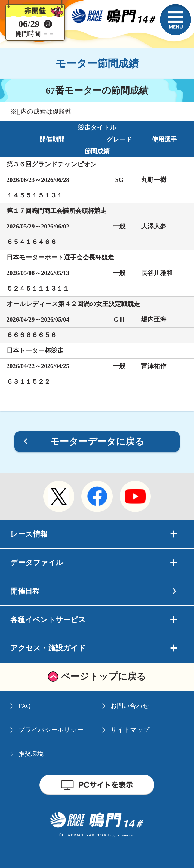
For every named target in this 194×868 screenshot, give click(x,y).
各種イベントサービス (94, 620)
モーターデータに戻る (97, 441)
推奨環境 (31, 754)
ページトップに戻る (104, 676)
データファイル (94, 563)
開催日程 (25, 591)
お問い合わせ (130, 706)
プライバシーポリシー (51, 730)
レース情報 (94, 534)
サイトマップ (130, 730)
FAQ (24, 706)
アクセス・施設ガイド (94, 648)
